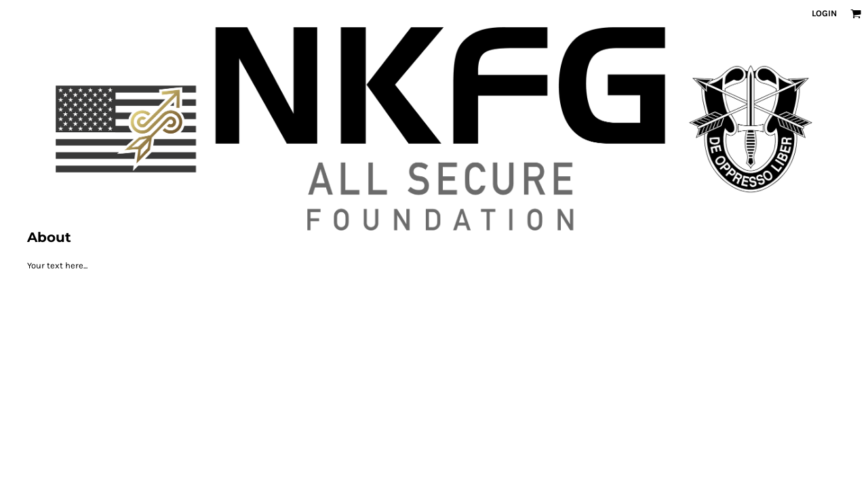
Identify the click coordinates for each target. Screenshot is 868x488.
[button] (856, 14)
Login (824, 13)
